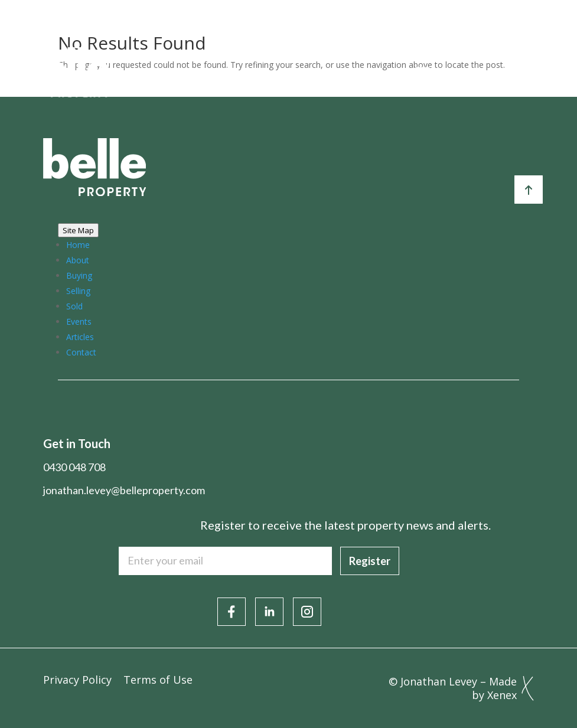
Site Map (78, 230)
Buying (79, 275)
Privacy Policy (77, 680)
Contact (81, 352)
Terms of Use (158, 680)
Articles (80, 337)
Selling (78, 291)
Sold (74, 306)
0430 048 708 (74, 467)
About (78, 260)
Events (79, 321)
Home (78, 245)
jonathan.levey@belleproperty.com (124, 490)
